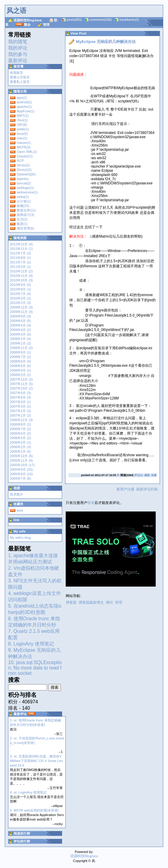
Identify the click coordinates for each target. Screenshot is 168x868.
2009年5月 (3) (20, 325)
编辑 (147, 475)
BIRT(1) (23, 116)
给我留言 (16, 73)
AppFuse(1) (25, 111)
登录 (91, 503)
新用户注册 (125, 489)
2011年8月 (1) (20, 258)
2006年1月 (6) (20, 451)
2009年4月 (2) (20, 330)
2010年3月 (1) (20, 298)
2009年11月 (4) (21, 312)
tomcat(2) (24, 183)
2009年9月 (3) (20, 316)
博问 (109, 602)
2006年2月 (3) (20, 447)
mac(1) (22, 138)
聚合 (27, 25)
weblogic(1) (25, 188)
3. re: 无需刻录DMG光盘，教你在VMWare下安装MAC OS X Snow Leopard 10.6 (36, 761)
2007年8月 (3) (20, 397)
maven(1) (24, 143)
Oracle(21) (25, 156)
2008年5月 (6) (20, 366)
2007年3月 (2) (20, 406)
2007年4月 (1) (20, 402)
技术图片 (16, 494)
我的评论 (18, 48)
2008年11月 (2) (21, 348)
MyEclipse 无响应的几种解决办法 (106, 42)
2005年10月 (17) (22, 465)
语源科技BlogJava (28, 20)
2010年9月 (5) (20, 285)
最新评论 (18, 61)
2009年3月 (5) (20, 334)
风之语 (16, 11)
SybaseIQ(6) (26, 174)
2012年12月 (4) (21, 244)
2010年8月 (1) (20, 289)
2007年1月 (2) (20, 415)
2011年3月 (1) (20, 267)
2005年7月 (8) (20, 478)
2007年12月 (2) (21, 379)
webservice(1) (27, 192)
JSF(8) (22, 125)
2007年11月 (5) (21, 384)
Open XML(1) (27, 152)
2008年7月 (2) (20, 357)
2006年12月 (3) (21, 420)
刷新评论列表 (147, 489)
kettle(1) (23, 129)
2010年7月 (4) (20, 294)
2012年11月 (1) (21, 249)
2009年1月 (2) (20, 343)
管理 (46, 25)
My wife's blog (20, 538)
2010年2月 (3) (20, 303)
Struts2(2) (24, 170)
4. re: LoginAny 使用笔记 (28, 792)
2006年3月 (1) (20, 442)
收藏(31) (23, 206)
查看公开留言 (20, 77)
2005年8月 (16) (21, 474)
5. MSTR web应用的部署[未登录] (34, 810)
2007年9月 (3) (20, 393)
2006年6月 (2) (20, 433)
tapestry (23, 179)
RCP (20, 161)
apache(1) (24, 107)
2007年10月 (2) (21, 388)
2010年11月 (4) (21, 276)
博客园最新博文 (91, 602)
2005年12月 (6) (21, 456)
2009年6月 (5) (20, 321)
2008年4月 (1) (20, 370)
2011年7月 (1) (20, 262)
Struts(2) (23, 165)
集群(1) (22, 224)
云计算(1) (24, 201)
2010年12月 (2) (21, 271)
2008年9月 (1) (20, 352)
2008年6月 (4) (20, 361)
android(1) (24, 102)
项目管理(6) (25, 228)
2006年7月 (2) (20, 429)
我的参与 (18, 54)
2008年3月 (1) (20, 375)
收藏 (154, 475)
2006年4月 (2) (20, 438)
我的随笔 (18, 42)
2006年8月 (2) (20, 424)
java (20, 510)
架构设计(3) (25, 215)
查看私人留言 (20, 82)
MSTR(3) (24, 147)
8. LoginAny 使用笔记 (31, 644)
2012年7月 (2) (20, 253)
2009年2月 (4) (20, 339)
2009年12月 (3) (21, 307)
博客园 (71, 602)
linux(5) (22, 134)
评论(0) (138, 475)
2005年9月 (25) (21, 469)
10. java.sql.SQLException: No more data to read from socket (35, 668)
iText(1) (22, 120)
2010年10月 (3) (21, 280)
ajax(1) (22, 98)
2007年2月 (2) (20, 411)
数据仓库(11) (26, 210)
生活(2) (22, 219)
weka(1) (23, 197)
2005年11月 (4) (21, 460)
